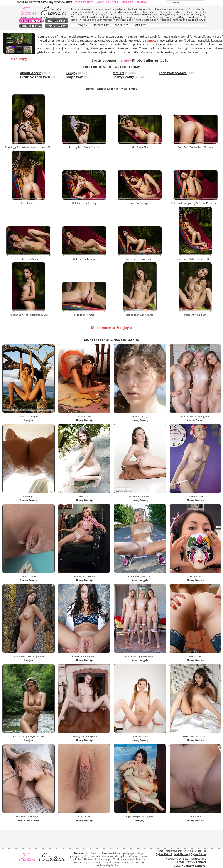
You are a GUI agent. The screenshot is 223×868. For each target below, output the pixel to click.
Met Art (127, 2)
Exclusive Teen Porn (35, 77)
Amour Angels (108, 2)
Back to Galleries (107, 89)
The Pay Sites (84, 2)
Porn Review (57, 26)
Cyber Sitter (199, 854)
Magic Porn (75, 77)
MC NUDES (122, 25)
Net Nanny (182, 854)
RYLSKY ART (101, 25)
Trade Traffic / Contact (192, 862)
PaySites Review (31, 26)
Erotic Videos (57, 21)
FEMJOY (82, 25)
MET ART (140, 25)
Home (90, 89)
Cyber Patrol (164, 854)
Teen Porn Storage (173, 73)
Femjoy (142, 2)
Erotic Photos (31, 21)
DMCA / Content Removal (190, 866)
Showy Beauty (123, 77)
